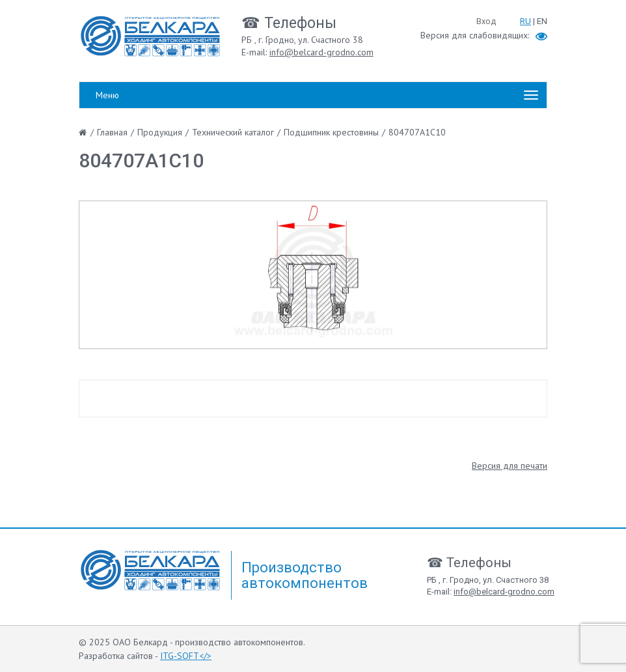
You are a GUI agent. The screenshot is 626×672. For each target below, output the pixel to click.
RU (525, 21)
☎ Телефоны (289, 23)
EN (542, 21)
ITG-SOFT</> (186, 656)
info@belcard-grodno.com (321, 52)
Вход (486, 21)
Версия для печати (510, 466)
